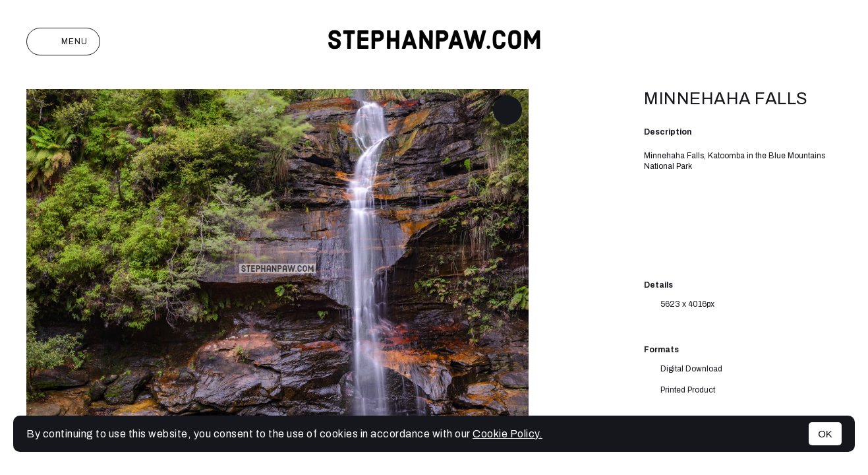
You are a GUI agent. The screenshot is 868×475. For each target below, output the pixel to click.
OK (825, 434)
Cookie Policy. (507, 434)
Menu (63, 42)
